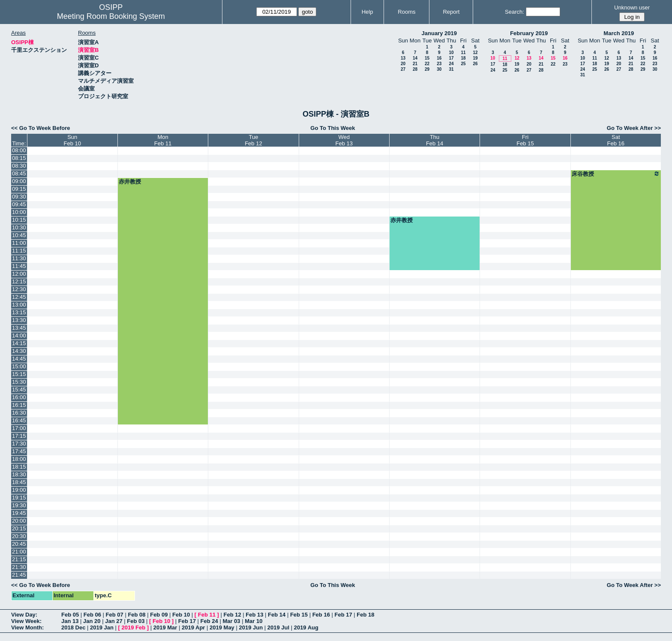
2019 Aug (306, 627)
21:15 (19, 559)
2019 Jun (251, 627)
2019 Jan (102, 627)
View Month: (27, 627)
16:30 (19, 413)
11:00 (19, 243)
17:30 (19, 444)
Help (367, 12)
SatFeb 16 (616, 140)
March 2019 (619, 33)
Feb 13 (254, 615)
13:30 (19, 320)
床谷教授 (616, 174)
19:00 (19, 490)
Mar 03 (231, 621)
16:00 (19, 397)
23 (439, 64)
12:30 (19, 289)
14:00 (19, 336)
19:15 (19, 498)
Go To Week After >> (634, 128)
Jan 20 (92, 621)
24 (451, 64)
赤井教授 (130, 182)
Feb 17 (343, 615)
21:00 (19, 552)
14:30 (19, 351)
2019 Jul (278, 627)
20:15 (19, 528)
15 (427, 58)
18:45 (19, 482)
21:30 (19, 567)
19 (475, 58)
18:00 (19, 459)
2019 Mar (165, 627)
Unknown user (632, 8)
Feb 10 (181, 615)
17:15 (19, 436)
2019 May (222, 627)
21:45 (19, 575)
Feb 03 (136, 621)
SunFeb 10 (72, 140)
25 (463, 64)
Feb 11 (207, 615)
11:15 (19, 251)
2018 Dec (73, 627)
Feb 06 (92, 615)
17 (451, 58)
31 (451, 69)
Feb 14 (277, 615)
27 (403, 69)
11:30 (19, 258)
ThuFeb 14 (435, 140)
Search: (514, 12)
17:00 (19, 428)
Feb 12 (232, 615)
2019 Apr (193, 627)
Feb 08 (136, 615)
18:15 (19, 467)
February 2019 (529, 33)
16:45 (19, 420)
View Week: (26, 621)
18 (463, 58)
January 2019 (439, 33)
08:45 (19, 173)
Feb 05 (70, 615)
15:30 (19, 382)
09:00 (19, 181)
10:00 (19, 212)
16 (439, 58)
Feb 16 (321, 615)
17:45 (19, 451)
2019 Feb (134, 627)
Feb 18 (365, 615)
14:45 (19, 359)
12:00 (19, 274)
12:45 (19, 297)
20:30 (19, 536)
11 (463, 53)
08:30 (19, 166)
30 (439, 69)
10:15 (19, 220)
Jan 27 (114, 621)
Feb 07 (115, 615)
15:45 (19, 390)
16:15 (19, 405)
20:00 (19, 521)
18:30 (19, 474)
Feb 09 (159, 615)
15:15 (19, 374)
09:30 (19, 197)
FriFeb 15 (525, 140)
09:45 (19, 204)
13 (403, 58)
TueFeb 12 (253, 140)
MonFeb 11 (163, 140)
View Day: (24, 615)
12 (475, 53)
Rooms (406, 12)
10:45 (19, 235)
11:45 (19, 266)
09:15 (19, 189)
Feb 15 (299, 615)
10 (451, 53)
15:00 (19, 366)
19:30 (19, 505)
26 (475, 64)
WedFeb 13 (344, 140)
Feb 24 (209, 621)
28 (415, 69)
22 (427, 64)
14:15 (19, 343)
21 (415, 64)
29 (427, 69)
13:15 (19, 312)
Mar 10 (253, 621)
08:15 (19, 158)
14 (415, 58)
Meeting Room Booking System (111, 16)
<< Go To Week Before (41, 128)
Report (451, 12)
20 (403, 64)
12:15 (19, 281)
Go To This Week (333, 128)
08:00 (19, 150)
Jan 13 (70, 621)
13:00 (19, 305)
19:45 (19, 513)
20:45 (19, 544)
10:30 (19, 227)
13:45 (19, 328)
